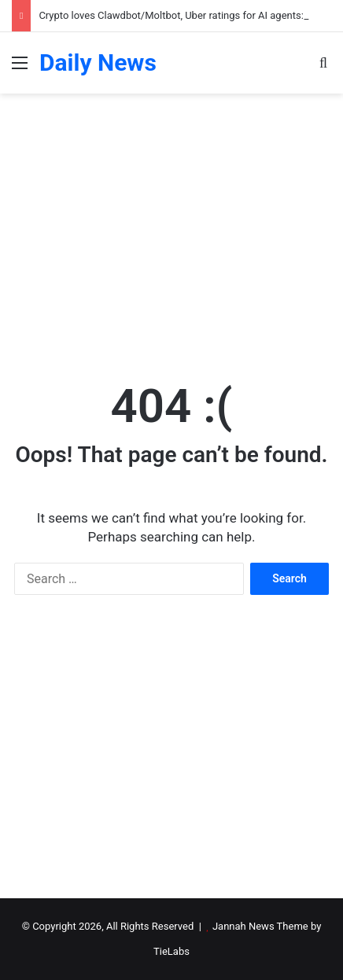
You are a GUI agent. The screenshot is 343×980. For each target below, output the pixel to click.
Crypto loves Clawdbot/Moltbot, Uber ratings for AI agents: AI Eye (186, 15)
